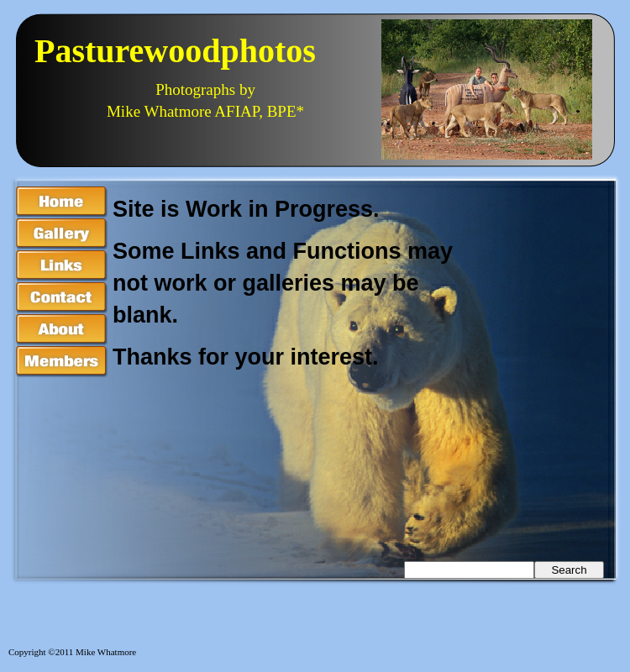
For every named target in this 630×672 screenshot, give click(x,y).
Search (569, 570)
